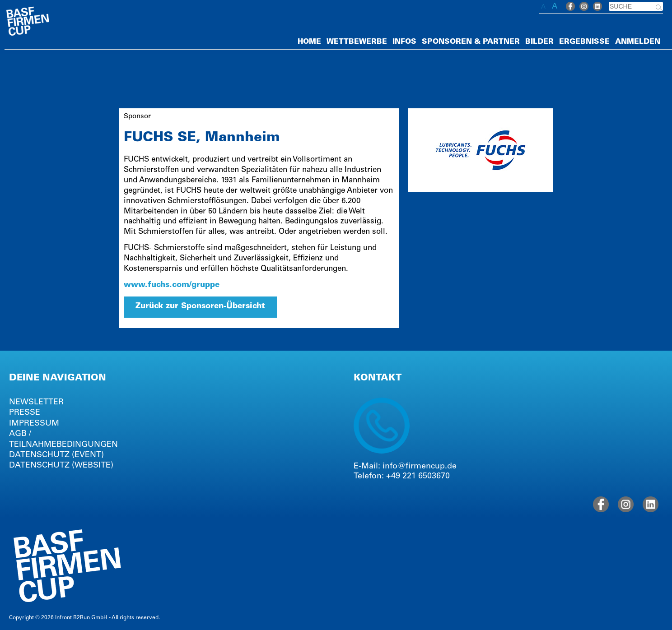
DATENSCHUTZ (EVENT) (56, 455)
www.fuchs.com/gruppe (172, 285)
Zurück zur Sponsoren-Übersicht (200, 307)
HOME (309, 42)
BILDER (539, 42)
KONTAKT (378, 379)
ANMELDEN (638, 42)
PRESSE (25, 413)
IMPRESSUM (34, 424)
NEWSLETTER (36, 403)
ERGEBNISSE (584, 42)
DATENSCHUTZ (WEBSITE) (61, 466)
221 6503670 (426, 477)
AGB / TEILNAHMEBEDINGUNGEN (63, 439)
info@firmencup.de (420, 467)
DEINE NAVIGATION (58, 379)
